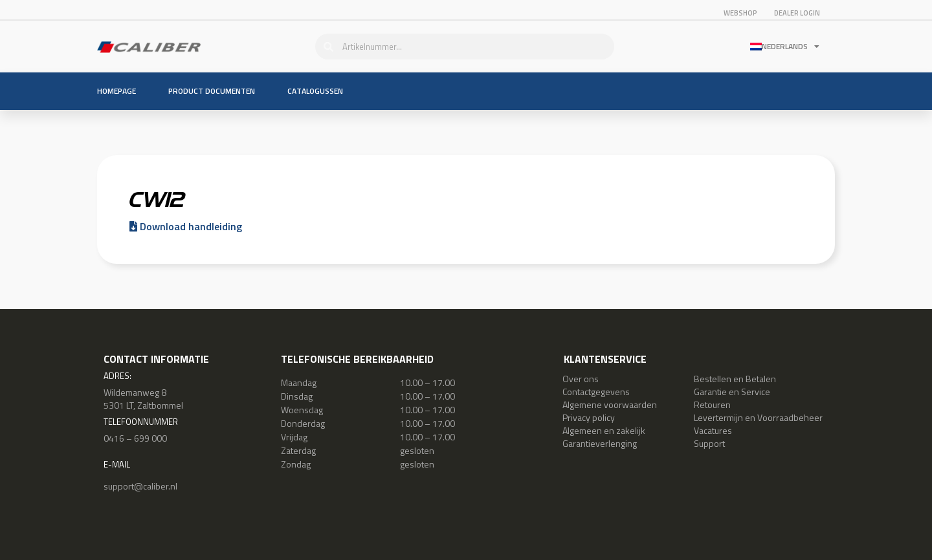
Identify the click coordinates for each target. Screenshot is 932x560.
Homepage (116, 91)
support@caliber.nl (140, 486)
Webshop (740, 13)
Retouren (712, 404)
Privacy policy (589, 417)
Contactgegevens (596, 392)
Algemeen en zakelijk (604, 430)
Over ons (581, 379)
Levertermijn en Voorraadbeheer (758, 417)
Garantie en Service (732, 392)
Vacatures (713, 430)
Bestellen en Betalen (735, 379)
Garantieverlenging (600, 443)
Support (709, 443)
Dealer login (797, 13)
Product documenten (212, 91)
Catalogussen (315, 91)
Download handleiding (186, 226)
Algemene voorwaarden (610, 404)
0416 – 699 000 (135, 438)
